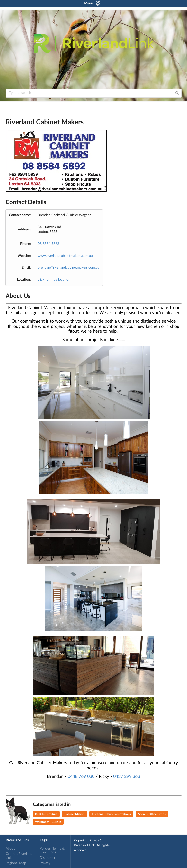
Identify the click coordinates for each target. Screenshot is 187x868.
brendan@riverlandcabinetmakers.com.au (69, 268)
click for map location (54, 280)
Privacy (45, 863)
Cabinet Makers (75, 814)
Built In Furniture (46, 814)
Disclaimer (47, 858)
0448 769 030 (81, 777)
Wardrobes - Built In (48, 822)
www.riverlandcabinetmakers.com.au (65, 256)
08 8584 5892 (48, 244)
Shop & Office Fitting (152, 814)
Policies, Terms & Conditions (52, 850)
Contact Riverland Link (19, 856)
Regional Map (16, 863)
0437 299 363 (127, 777)
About (10, 849)
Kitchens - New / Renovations (111, 814)
